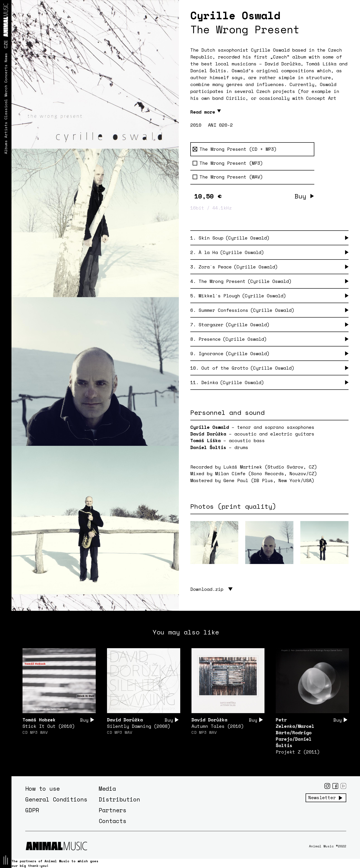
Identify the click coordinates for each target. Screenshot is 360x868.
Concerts (6, 74)
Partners (112, 810)
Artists (6, 130)
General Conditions (56, 799)
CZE (6, 44)
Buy (300, 196)
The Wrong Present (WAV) (228, 177)
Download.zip (207, 589)
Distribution (119, 799)
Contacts (112, 821)
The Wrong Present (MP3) (228, 163)
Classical (6, 109)
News (6, 58)
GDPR (32, 810)
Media (107, 788)
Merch (6, 91)
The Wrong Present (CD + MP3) (235, 149)
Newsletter (322, 798)
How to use (42, 788)
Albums (6, 147)
